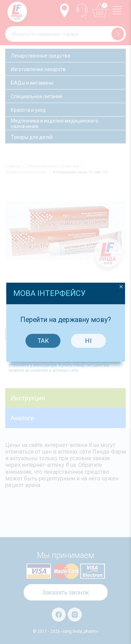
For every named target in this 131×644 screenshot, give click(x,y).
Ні (88, 328)
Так (43, 328)
